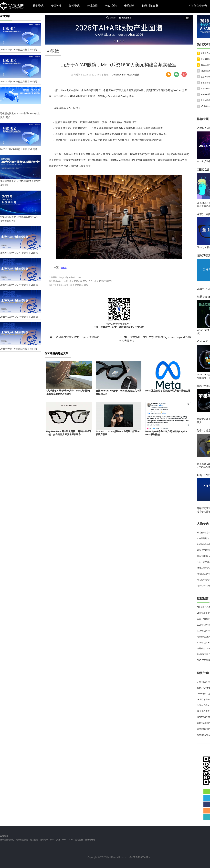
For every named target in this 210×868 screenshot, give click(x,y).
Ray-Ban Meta (125, 75)
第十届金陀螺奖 (7, 840)
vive (64, 840)
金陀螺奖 (129, 6)
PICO (70, 840)
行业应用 (92, 6)
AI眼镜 (136, 75)
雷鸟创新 (79, 840)
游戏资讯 (74, 6)
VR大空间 (111, 6)
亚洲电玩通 (90, 840)
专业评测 (56, 6)
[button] (115, 41)
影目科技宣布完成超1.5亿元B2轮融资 (72, 337)
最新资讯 (38, 6)
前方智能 (34, 840)
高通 (58, 840)
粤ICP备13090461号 (140, 857)
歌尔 (52, 840)
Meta (114, 75)
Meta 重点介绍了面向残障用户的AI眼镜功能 (168, 391)
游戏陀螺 (44, 840)
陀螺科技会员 (150, 6)
